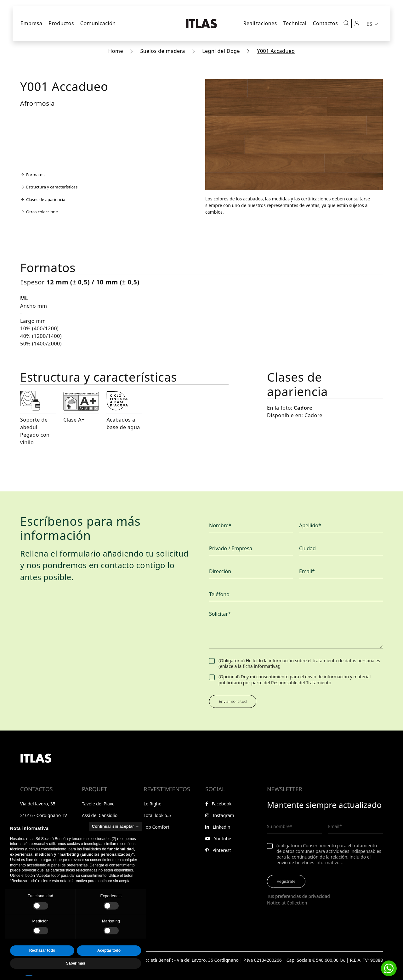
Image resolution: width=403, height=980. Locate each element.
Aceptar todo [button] (109, 964)
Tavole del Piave (98, 804)
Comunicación (98, 23)
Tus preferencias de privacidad (298, 896)
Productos (61, 23)
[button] (389, 968)
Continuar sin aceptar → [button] (116, 839)
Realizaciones (260, 23)
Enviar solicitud (233, 701)
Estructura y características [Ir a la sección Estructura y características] (49, 187)
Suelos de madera (162, 51)
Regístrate (286, 881)
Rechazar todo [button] (42, 964)
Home (116, 51)
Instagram (220, 815)
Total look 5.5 (157, 815)
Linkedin (218, 827)
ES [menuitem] (369, 24)
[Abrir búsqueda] (346, 23)
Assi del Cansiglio (100, 815)
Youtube (218, 839)
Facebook (218, 804)
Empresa (31, 23)
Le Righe (152, 804)
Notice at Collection (287, 903)
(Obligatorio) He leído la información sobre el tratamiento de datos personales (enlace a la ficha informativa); (299, 664)
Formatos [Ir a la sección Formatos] (32, 175)
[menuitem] (373, 24)
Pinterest (218, 850)
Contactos (325, 23)
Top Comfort (156, 827)
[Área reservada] (357, 23)
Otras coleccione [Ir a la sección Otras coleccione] (39, 212)
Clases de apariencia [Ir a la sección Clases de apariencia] (43, 199)
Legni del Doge (221, 51)
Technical (295, 23)
